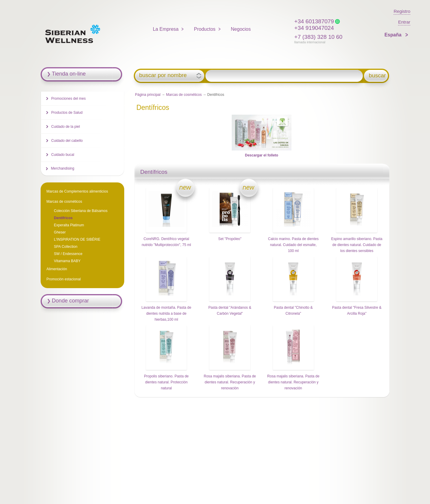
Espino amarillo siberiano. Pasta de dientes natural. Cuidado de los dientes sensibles (357, 245)
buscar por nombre (163, 75)
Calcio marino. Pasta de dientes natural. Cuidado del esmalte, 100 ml (293, 245)
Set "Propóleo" (230, 239)
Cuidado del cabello (67, 141)
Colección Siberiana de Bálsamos (81, 211)
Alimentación (57, 269)
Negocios (241, 29)
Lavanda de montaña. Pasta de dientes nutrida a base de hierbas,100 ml (166, 314)
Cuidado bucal (63, 155)
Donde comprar (70, 301)
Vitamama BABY (67, 261)
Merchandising (63, 168)
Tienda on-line (69, 74)
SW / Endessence (68, 254)
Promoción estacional (64, 279)
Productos (205, 29)
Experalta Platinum (69, 225)
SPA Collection (66, 247)
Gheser (60, 232)
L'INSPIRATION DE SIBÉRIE (77, 239)
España (393, 35)
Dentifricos (63, 218)
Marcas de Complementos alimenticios (77, 191)
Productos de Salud (67, 113)
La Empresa (166, 29)
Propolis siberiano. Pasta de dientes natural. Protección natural (166, 382)
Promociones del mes (69, 99)
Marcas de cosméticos (184, 95)
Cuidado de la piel (66, 127)
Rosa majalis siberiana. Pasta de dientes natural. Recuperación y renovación (230, 382)
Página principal (148, 95)
